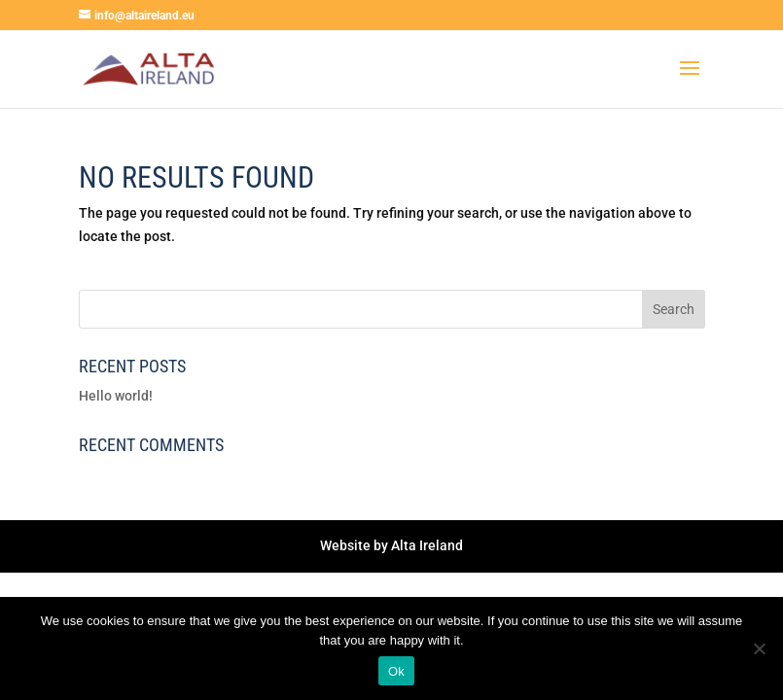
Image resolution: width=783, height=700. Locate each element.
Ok (396, 671)
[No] (759, 648)
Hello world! (116, 396)
